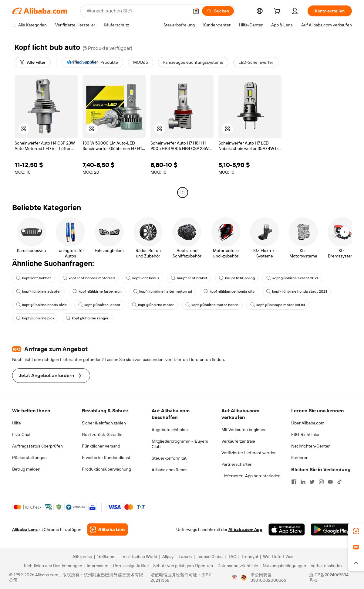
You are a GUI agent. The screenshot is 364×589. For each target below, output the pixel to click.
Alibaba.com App (245, 529)
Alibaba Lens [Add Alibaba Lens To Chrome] (25, 529)
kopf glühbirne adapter (39, 291)
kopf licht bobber (34, 278)
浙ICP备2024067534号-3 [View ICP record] (329, 577)
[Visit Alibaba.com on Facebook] (294, 482)
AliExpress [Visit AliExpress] (82, 557)
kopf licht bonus (143, 278)
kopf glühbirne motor (153, 305)
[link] (356, 531)
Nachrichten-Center (310, 446)
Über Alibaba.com (308, 423)
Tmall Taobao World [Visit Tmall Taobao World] (139, 557)
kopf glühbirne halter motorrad (163, 291)
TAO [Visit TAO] (232, 557)
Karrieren (300, 458)
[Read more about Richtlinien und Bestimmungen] (52, 566)
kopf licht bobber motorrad (89, 278)
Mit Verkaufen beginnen (244, 430)
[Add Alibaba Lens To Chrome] (108, 529)
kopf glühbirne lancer (99, 305)
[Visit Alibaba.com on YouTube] (330, 482)
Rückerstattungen (29, 458)
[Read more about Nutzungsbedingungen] (283, 566)
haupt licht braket (189, 278)
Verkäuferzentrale (238, 441)
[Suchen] (218, 11)
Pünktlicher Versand (101, 446)
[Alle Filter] (33, 62)
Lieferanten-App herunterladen (251, 476)
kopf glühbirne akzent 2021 (292, 278)
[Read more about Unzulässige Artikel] (129, 566)
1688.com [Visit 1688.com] (106, 557)
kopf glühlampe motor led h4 (278, 305)
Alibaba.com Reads (170, 470)
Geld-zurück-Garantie (102, 434)
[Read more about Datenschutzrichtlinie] (236, 566)
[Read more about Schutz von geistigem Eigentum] (182, 566)
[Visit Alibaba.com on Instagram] (321, 482)
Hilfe (17, 423)
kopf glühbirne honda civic (41, 305)
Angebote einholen (170, 430)
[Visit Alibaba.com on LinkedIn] (303, 482)
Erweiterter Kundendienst (106, 458)
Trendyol (250, 557)
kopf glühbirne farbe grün (97, 291)
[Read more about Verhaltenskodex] (325, 566)
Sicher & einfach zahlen (104, 423)
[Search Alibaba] (137, 11)
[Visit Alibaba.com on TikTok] (339, 482)
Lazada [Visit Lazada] (185, 557)
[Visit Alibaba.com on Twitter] (312, 482)
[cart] (278, 12)
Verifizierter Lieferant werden (249, 453)
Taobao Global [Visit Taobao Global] (210, 557)
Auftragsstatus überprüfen (37, 446)
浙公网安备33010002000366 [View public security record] (268, 577)
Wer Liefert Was (278, 557)
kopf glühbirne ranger (87, 318)
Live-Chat (21, 434)
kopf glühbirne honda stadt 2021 (297, 291)
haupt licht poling (237, 278)
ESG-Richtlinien (306, 434)
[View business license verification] (234, 577)
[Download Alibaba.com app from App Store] (287, 529)
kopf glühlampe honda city (229, 291)
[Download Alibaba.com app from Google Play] (331, 529)
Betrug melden (26, 469)
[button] (196, 11)
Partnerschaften (237, 464)
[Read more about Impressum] (96, 566)
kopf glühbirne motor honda (212, 305)
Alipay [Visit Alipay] (168, 557)
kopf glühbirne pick (35, 318)
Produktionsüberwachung (106, 469)
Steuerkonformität (169, 458)
